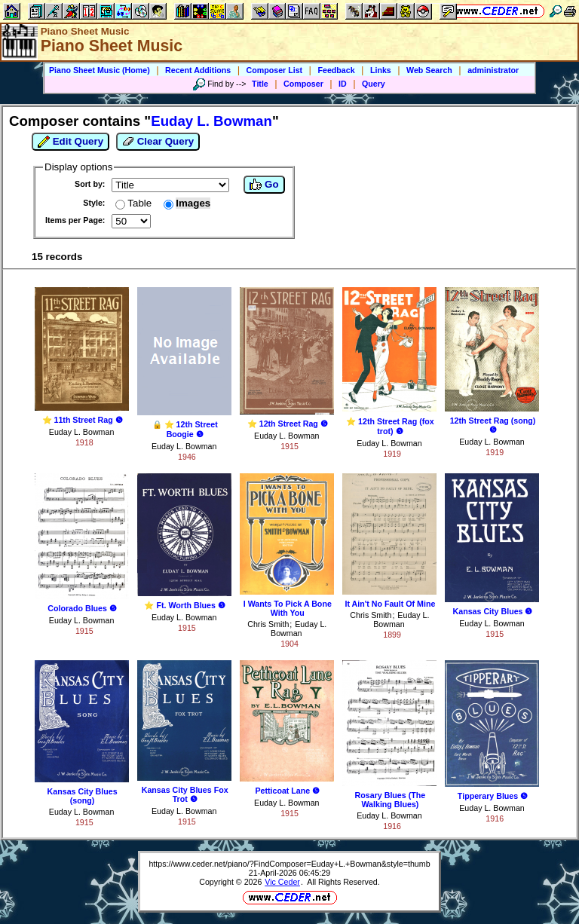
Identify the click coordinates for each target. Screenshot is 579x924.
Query (374, 84)
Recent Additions (198, 70)
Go (264, 185)
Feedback (336, 70)
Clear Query (158, 142)
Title (260, 84)
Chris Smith (268, 624)
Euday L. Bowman (81, 432)
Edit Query (70, 142)
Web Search (429, 70)
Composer (303, 84)
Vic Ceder (282, 882)
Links (381, 70)
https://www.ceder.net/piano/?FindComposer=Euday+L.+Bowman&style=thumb (289, 864)
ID (343, 84)
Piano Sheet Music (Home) (100, 70)
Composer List (275, 70)
